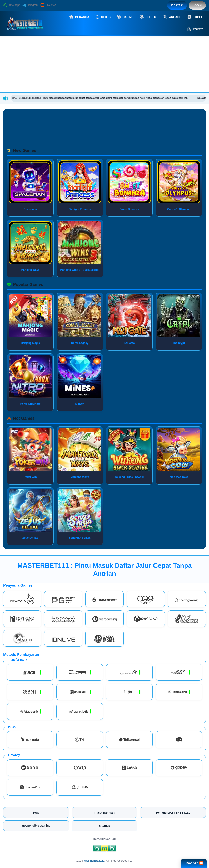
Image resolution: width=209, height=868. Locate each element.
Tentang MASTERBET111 (173, 813)
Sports (149, 17)
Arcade (172, 17)
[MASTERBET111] (26, 23)
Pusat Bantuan (104, 813)
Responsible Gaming (36, 826)
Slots (103, 17)
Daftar (177, 5)
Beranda (79, 17)
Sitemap (104, 826)
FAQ (36, 813)
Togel (195, 17)
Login (197, 5)
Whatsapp (12, 5)
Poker (195, 29)
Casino (125, 17)
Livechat (48, 5)
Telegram (30, 5)
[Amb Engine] (104, 849)
